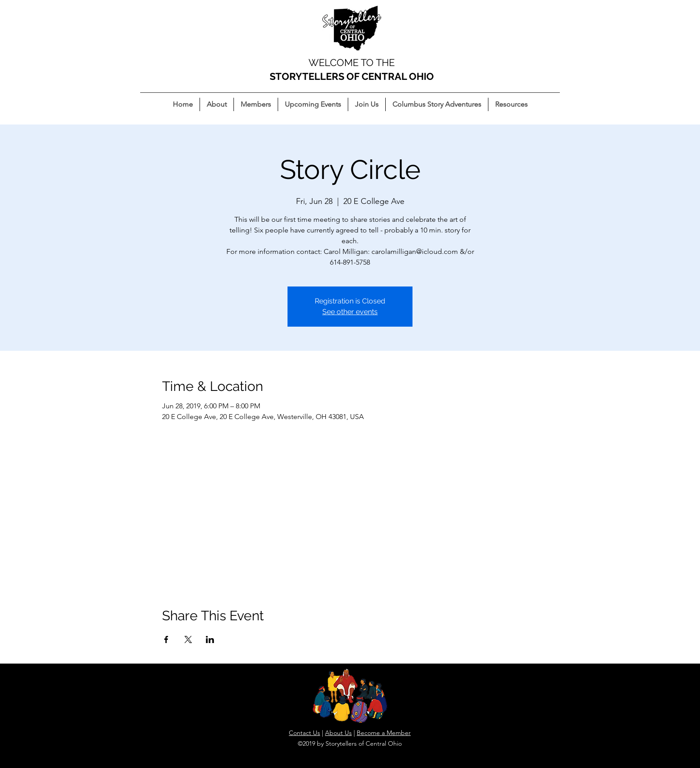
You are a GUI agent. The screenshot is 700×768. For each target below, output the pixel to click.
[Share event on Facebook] (166, 639)
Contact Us (304, 733)
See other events (350, 312)
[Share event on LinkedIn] (210, 639)
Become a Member (384, 733)
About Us (338, 733)
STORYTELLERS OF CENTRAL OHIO (352, 76)
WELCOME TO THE (352, 62)
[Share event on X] (188, 639)
